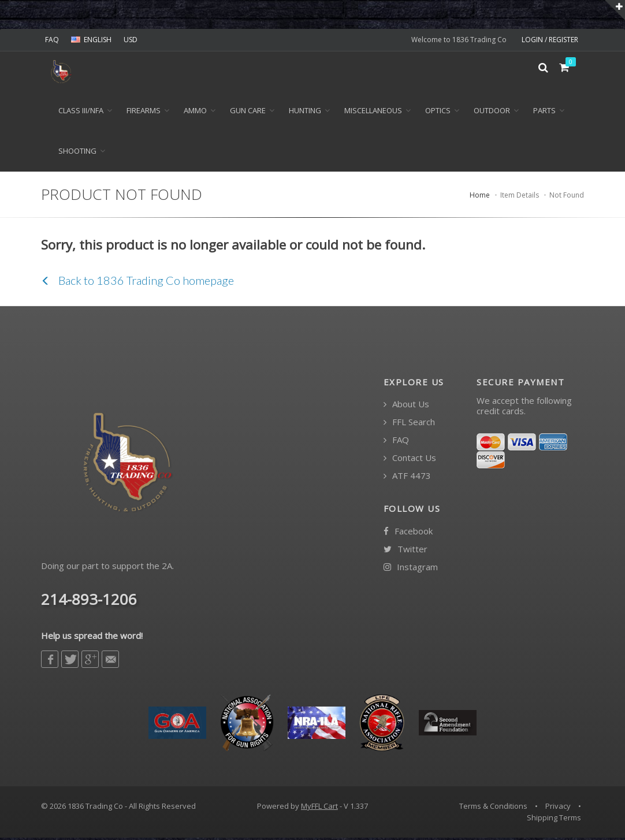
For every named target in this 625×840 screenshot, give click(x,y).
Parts (544, 112)
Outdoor (492, 112)
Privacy (558, 808)
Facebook (408, 533)
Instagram (411, 569)
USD (131, 40)
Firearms (144, 112)
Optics (438, 112)
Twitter (405, 551)
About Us (406, 406)
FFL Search (409, 424)
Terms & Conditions (493, 808)
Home (480, 197)
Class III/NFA (81, 112)
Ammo (195, 112)
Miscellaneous (373, 112)
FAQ (52, 40)
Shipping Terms (554, 819)
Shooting (77, 153)
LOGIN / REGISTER (550, 40)
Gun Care (248, 112)
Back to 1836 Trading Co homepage (137, 283)
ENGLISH (91, 40)
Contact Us (410, 460)
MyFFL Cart (319, 808)
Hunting (305, 112)
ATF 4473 (407, 478)
